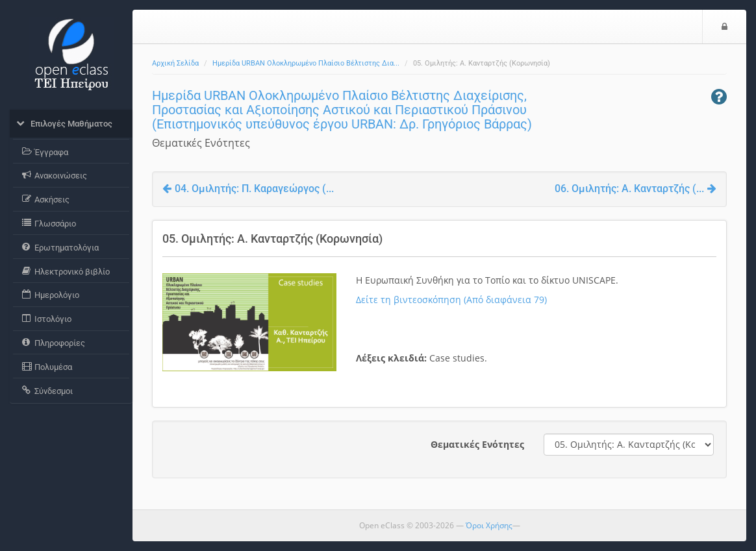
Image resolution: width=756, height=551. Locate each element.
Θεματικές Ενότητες (477, 444)
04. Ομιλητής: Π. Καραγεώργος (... (248, 189)
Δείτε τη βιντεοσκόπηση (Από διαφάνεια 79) (451, 300)
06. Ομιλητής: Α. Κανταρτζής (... (636, 189)
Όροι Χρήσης (489, 525)
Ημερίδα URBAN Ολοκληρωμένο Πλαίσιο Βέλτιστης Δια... (306, 63)
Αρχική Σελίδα (175, 63)
